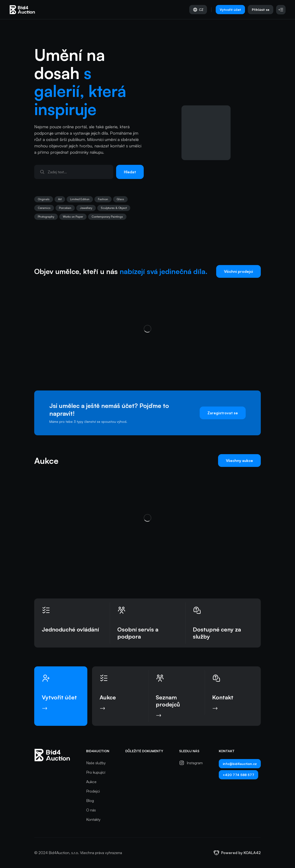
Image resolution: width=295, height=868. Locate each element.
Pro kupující (96, 772)
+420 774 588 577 (238, 775)
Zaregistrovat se (223, 413)
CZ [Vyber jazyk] (198, 10)
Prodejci (93, 791)
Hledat (130, 172)
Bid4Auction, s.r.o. (64, 853)
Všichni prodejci (238, 271)
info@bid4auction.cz (240, 764)
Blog (90, 801)
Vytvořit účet (230, 10)
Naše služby (96, 763)
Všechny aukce (239, 461)
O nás (91, 810)
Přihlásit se (261, 10)
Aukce (91, 782)
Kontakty (93, 819)
